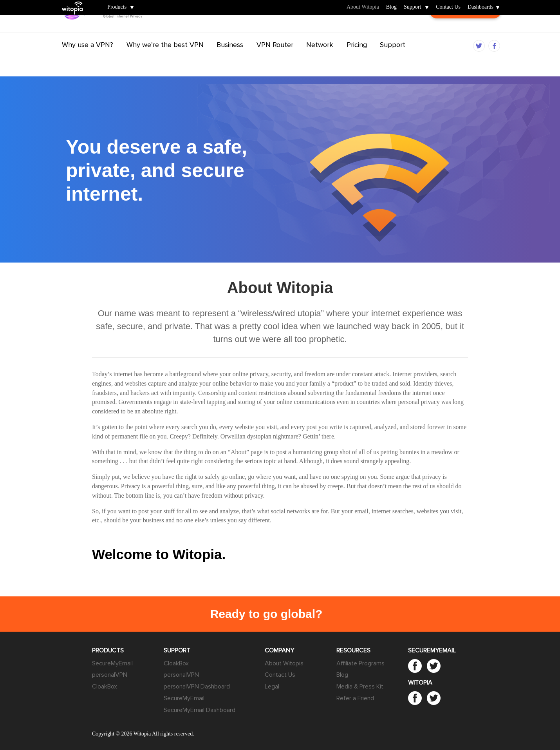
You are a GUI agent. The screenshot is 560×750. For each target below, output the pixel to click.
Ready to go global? (266, 614)
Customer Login (465, 31)
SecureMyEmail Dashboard (200, 710)
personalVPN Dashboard (197, 687)
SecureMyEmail (112, 663)
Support (412, 7)
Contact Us (448, 7)
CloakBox (105, 687)
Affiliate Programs (360, 663)
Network (320, 60)
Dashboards (481, 7)
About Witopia (363, 7)
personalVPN (110, 675)
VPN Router (275, 60)
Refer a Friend (355, 698)
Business (230, 60)
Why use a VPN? (88, 60)
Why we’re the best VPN (165, 60)
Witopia (75, 3)
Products (117, 7)
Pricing (357, 60)
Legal (272, 687)
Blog (391, 7)
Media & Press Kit (360, 687)
